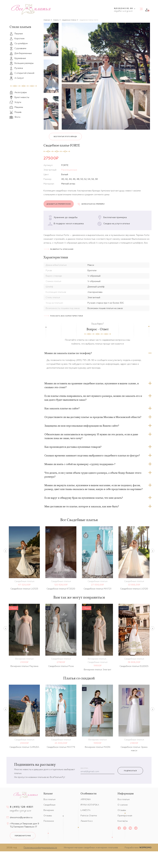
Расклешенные (69, 170)
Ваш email (84, 768)
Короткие (17, 39)
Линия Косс (87, 821)
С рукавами (18, 48)
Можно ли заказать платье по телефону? (68, 353)
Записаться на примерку (91, 204)
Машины (16, 107)
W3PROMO (145, 847)
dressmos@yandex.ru (21, 817)
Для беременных (21, 53)
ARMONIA (86, 799)
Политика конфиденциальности (40, 847)
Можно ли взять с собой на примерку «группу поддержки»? (80, 464)
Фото (15, 117)
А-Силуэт (17, 78)
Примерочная (125, 816)
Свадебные (49, 805)
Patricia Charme (89, 816)
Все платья (49, 799)
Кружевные (18, 58)
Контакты (123, 821)
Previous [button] (6, 551)
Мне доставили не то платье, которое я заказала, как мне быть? (82, 506)
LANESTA (85, 810)
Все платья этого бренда (65, 137)
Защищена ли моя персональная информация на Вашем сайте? (82, 426)
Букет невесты (19, 97)
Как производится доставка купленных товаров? (73, 447)
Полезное (49, 821)
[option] (51, 40)
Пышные (16, 34)
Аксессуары (18, 92)
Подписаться (130, 771)
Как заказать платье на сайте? (62, 408)
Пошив (16, 112)
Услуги (15, 102)
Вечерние (49, 810)
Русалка (16, 68)
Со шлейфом (19, 44)
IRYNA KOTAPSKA (90, 805)
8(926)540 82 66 (123, 8)
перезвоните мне (23, 836)
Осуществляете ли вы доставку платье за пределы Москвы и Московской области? (93, 417)
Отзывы (48, 816)
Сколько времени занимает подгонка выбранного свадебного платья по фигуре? (92, 455)
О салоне (123, 805)
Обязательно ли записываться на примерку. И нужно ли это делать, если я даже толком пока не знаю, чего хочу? (91, 436)
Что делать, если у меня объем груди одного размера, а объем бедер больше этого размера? (93, 475)
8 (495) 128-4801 (22, 807)
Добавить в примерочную (59, 204)
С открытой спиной (22, 73)
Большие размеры (22, 63)
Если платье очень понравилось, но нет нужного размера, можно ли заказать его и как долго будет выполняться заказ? (93, 398)
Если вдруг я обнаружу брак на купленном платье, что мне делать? (84, 498)
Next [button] (152, 551)
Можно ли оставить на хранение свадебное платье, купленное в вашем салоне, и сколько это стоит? (92, 385)
